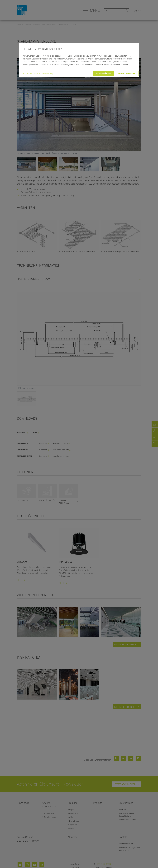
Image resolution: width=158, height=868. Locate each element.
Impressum (28, 73)
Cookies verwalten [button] (127, 73)
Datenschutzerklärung (43, 73)
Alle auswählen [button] (103, 73)
